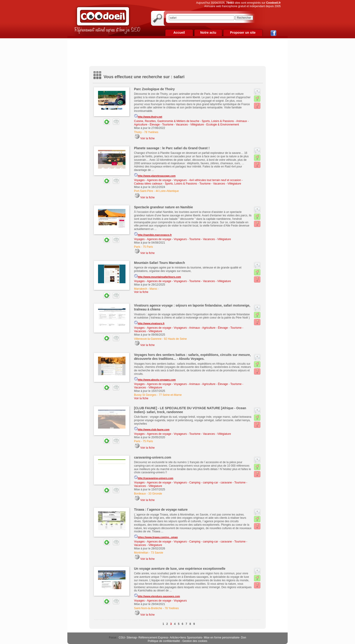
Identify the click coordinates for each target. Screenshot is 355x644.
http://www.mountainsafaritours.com (157, 276)
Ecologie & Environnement (222, 125)
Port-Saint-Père (144, 191)
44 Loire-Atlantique (167, 191)
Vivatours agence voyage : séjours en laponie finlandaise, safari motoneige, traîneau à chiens (192, 307)
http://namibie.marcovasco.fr (153, 234)
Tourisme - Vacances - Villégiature (183, 125)
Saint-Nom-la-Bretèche (148, 608)
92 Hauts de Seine (175, 339)
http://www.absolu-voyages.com (155, 379)
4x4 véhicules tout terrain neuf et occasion (215, 180)
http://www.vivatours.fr (149, 323)
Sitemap (132, 638)
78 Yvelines (151, 132)
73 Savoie (157, 553)
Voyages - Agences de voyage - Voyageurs (160, 180)
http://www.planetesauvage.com (155, 175)
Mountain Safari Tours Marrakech (160, 263)
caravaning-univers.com (153, 457)
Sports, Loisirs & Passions (218, 121)
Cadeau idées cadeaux (148, 184)
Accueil (179, 33)
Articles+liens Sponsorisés (186, 638)
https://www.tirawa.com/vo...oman (156, 537)
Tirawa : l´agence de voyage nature (161, 510)
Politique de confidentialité (164, 641)
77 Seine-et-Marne (170, 395)
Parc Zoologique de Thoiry (154, 89)
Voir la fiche (147, 138)
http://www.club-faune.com (152, 429)
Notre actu (208, 33)
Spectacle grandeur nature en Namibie (163, 207)
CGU (122, 638)
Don (244, 638)
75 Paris (148, 247)
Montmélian (141, 553)
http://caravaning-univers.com (154, 477)
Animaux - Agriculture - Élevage (209, 328)
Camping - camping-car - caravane (211, 483)
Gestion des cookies (195, 641)
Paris (137, 247)
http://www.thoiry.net (148, 116)
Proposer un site (243, 33)
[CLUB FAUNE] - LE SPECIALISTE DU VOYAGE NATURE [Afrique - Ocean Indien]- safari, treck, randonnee (190, 410)
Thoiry (138, 132)
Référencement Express (153, 638)
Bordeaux (140, 494)
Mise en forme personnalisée (221, 638)
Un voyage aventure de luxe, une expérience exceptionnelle (180, 569)
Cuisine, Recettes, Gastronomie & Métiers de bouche (167, 121)
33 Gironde (155, 494)
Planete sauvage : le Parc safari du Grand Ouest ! (172, 148)
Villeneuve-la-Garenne (148, 339)
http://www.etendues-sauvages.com (157, 596)
